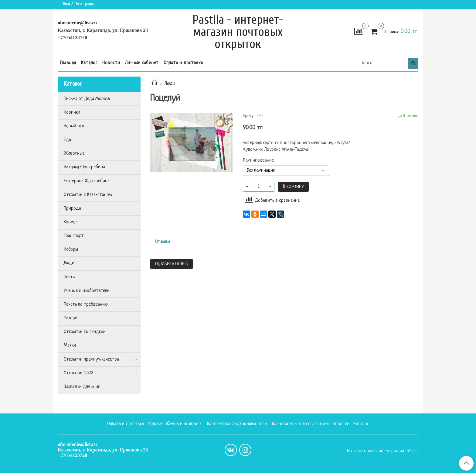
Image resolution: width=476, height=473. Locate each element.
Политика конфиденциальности (236, 424)
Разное (70, 318)
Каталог (89, 63)
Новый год (74, 126)
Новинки (72, 113)
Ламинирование (258, 161)
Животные (74, 154)
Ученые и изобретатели (87, 291)
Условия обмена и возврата (175, 424)
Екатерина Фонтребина (87, 181)
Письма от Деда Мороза (87, 99)
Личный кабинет (142, 63)
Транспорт (74, 236)
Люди (170, 84)
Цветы (70, 277)
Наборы (71, 250)
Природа (72, 209)
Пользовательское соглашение (300, 424)
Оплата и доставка (183, 63)
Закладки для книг (82, 387)
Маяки (70, 346)
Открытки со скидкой (85, 332)
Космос (71, 222)
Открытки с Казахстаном (88, 195)
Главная (68, 63)
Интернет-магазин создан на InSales (383, 451)
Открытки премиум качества (91, 360)
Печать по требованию (86, 305)
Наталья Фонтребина (84, 167)
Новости (111, 63)
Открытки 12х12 (78, 373)
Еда (67, 140)
